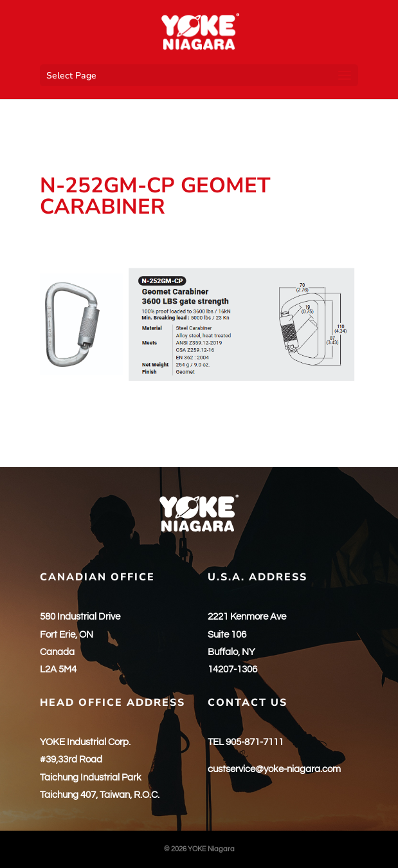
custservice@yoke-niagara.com (274, 769)
